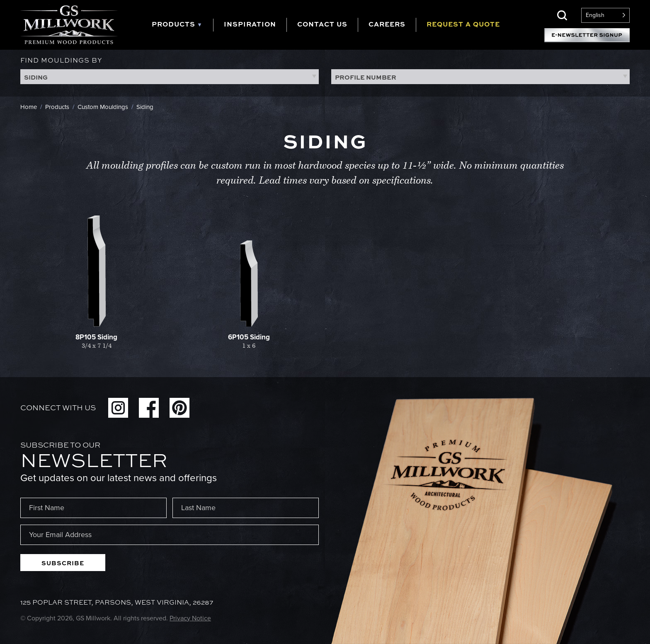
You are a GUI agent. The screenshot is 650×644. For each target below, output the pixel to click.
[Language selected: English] (605, 15)
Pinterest (179, 408)
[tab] (182, 25)
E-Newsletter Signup (587, 35)
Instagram (118, 408)
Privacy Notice (190, 618)
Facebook (149, 408)
